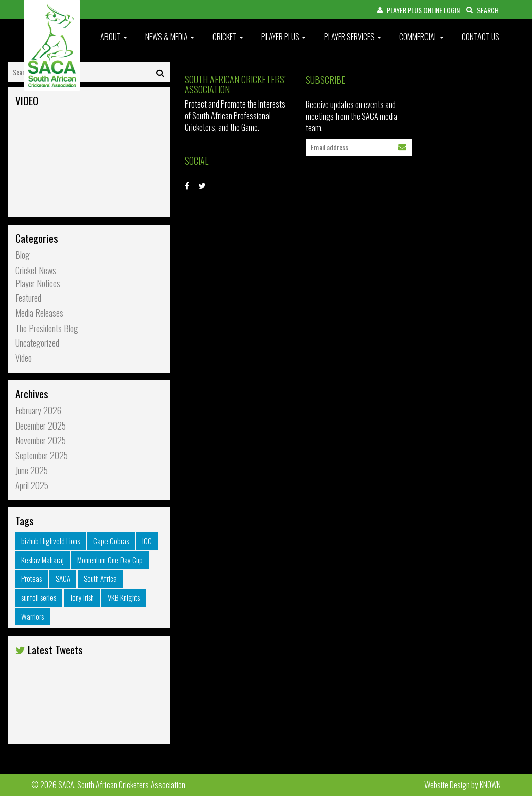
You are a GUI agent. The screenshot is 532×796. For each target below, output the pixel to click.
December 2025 (40, 426)
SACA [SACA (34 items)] (63, 578)
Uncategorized (37, 343)
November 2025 (40, 440)
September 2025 (41, 456)
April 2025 (32, 485)
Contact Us (481, 37)
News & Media (170, 37)
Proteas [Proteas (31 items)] (32, 578)
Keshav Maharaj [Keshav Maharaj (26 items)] (42, 560)
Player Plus (284, 37)
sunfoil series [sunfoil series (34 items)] (39, 597)
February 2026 (38, 411)
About (114, 37)
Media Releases (39, 313)
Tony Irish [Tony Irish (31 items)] (82, 597)
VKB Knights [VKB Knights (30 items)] (124, 597)
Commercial (421, 37)
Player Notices (38, 283)
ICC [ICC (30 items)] (147, 541)
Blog (22, 255)
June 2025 (32, 471)
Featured (28, 298)
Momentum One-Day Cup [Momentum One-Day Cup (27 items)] (110, 560)
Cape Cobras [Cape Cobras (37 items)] (111, 541)
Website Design (447, 785)
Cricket (228, 37)
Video (23, 358)
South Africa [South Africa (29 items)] (100, 578)
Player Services (353, 37)
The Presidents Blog (47, 328)
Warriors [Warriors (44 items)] (33, 616)
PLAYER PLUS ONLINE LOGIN (418, 10)
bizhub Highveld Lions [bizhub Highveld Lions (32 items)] (50, 541)
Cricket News (36, 270)
